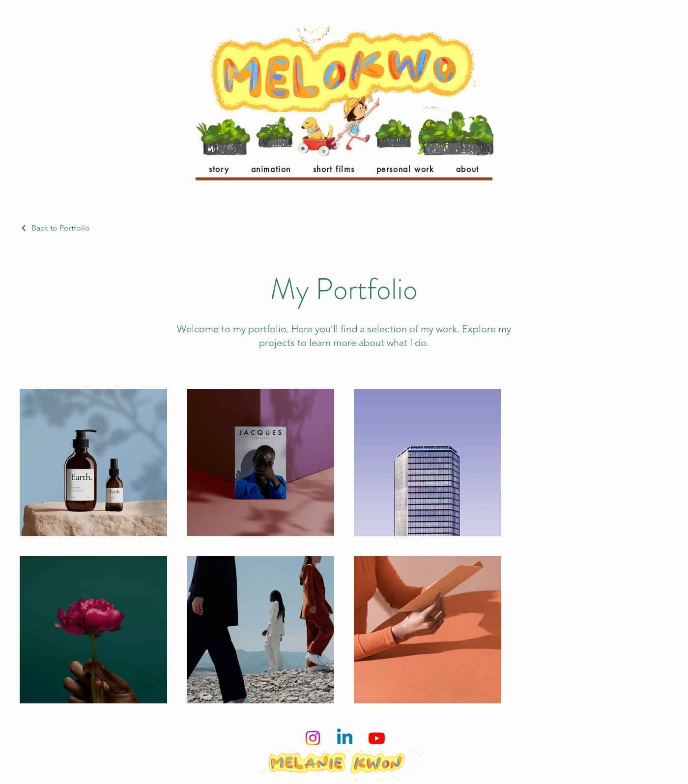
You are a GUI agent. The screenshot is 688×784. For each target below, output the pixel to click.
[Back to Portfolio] (55, 228)
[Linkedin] (345, 738)
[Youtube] (377, 738)
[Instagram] (313, 738)
